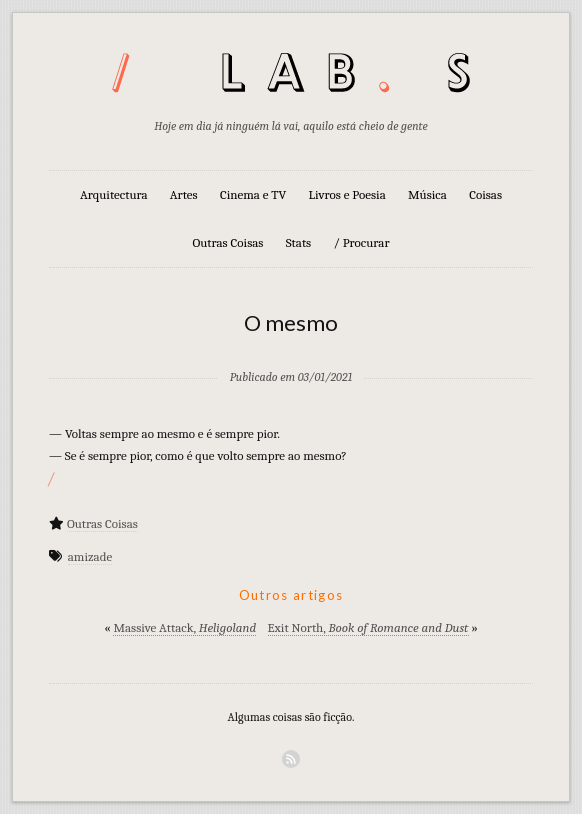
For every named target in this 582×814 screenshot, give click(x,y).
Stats (299, 242)
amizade (90, 556)
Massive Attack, (184, 627)
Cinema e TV (253, 194)
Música (427, 194)
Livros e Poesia (347, 194)
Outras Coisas (227, 242)
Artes (184, 194)
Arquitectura (114, 194)
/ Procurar (361, 242)
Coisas (485, 194)
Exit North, (368, 627)
